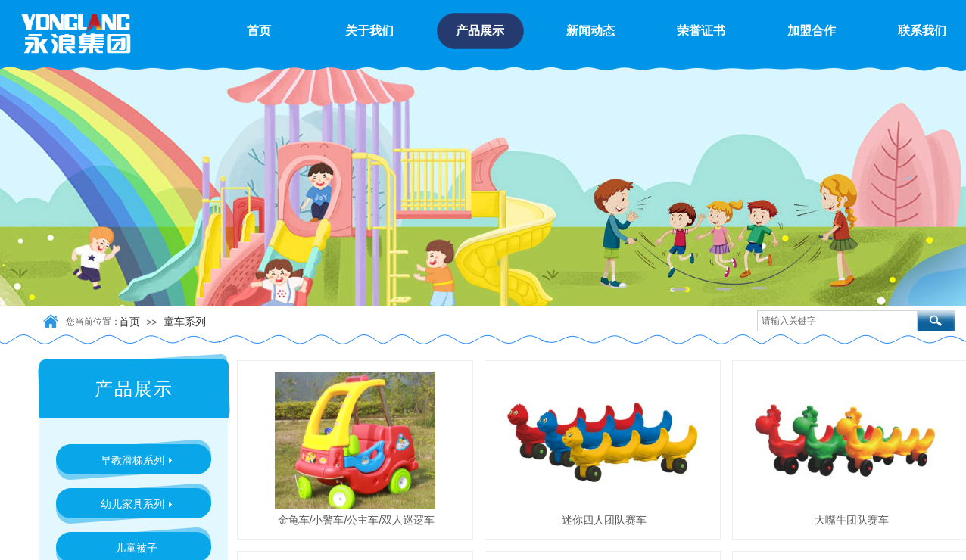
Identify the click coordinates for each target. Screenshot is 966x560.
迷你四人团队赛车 (604, 520)
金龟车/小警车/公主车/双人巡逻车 (357, 520)
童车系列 (185, 322)
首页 (129, 322)
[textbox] (837, 321)
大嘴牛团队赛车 (852, 520)
